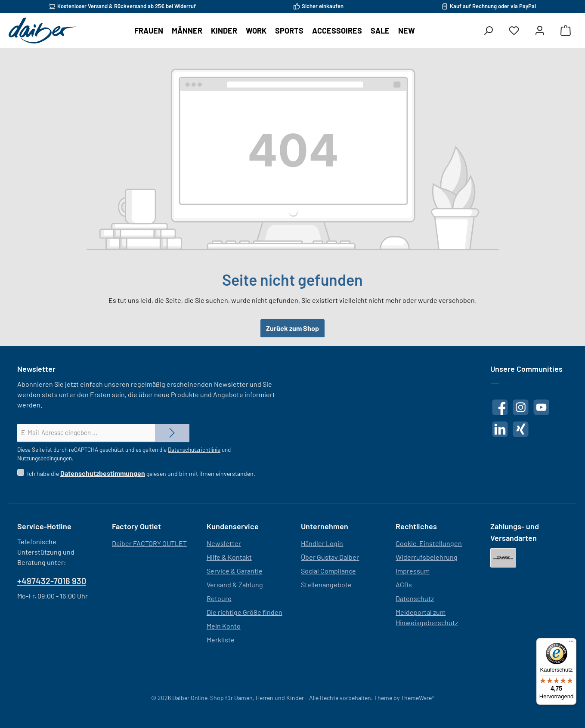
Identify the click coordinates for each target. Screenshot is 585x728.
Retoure (219, 598)
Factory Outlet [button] (136, 526)
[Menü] (571, 643)
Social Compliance (328, 571)
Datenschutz (415, 598)
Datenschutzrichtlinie (194, 450)
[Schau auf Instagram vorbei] (521, 407)
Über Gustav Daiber (330, 557)
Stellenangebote (326, 585)
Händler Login (322, 543)
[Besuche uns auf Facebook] (500, 407)
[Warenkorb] (566, 31)
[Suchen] (488, 31)
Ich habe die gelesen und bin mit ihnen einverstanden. (141, 474)
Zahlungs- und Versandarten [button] (515, 532)
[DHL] (503, 558)
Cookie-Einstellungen (429, 543)
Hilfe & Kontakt (229, 557)
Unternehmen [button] (325, 526)
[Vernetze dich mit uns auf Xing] (521, 429)
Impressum (413, 571)
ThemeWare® (418, 698)
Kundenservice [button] (233, 526)
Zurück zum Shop (292, 328)
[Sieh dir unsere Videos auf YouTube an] (541, 407)
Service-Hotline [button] (44, 526)
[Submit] (172, 433)
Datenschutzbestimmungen (103, 473)
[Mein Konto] (540, 31)
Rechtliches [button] (416, 526)
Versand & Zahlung (235, 585)
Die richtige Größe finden (245, 612)
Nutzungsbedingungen (45, 458)
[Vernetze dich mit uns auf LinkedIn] (500, 429)
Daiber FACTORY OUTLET (149, 543)
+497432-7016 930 (52, 581)
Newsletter (224, 543)
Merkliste (221, 640)
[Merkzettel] (514, 31)
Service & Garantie (235, 571)
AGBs (404, 585)
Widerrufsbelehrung (427, 557)
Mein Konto (224, 626)
